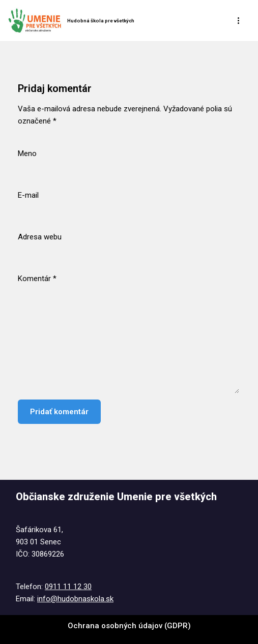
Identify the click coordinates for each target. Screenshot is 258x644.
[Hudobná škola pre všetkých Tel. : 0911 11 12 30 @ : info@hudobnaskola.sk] (71, 21)
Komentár (37, 279)
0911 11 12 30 (68, 587)
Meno (27, 154)
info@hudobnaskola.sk (75, 599)
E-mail (28, 195)
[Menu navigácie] (239, 20)
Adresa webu (40, 237)
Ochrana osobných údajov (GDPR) (129, 626)
